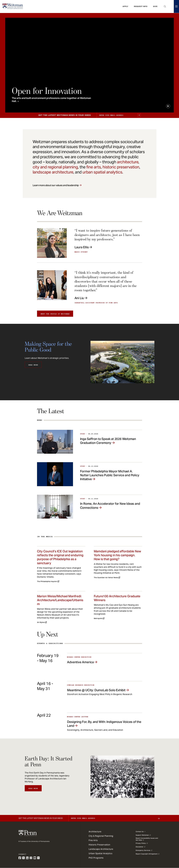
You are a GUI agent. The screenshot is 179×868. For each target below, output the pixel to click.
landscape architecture (53, 172)
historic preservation (121, 167)
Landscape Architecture (101, 849)
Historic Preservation (99, 845)
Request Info (141, 6)
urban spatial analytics (102, 172)
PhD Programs (96, 858)
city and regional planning (55, 167)
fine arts (94, 167)
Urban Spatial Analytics (101, 853)
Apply (125, 6)
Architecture (95, 832)
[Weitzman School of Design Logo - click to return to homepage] (13, 6)
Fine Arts (93, 840)
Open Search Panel (165, 6)
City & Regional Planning (101, 836)
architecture (128, 162)
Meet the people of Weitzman (55, 314)
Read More (33, 365)
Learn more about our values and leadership (56, 185)
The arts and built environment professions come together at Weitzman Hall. (51, 100)
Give (155, 6)
